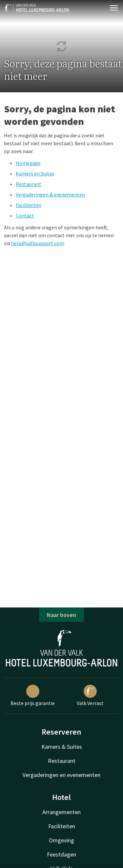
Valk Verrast (90, 696)
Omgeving (61, 840)
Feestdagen (61, 854)
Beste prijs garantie (33, 696)
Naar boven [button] (61, 615)
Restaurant (29, 184)
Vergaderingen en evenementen (61, 775)
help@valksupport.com (38, 243)
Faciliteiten (29, 205)
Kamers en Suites (35, 173)
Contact (25, 216)
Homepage (28, 163)
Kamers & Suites (62, 747)
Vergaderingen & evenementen (50, 194)
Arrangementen (61, 812)
